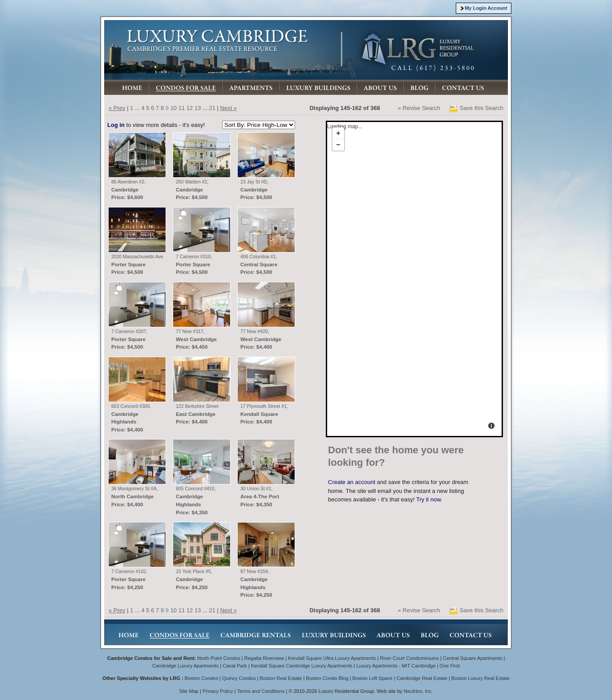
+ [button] (338, 133)
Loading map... (344, 135)
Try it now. (429, 499)
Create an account (352, 482)
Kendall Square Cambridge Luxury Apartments (302, 666)
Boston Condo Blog (327, 678)
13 (198, 108)
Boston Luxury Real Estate (480, 678)
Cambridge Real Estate (422, 678)
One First (450, 666)
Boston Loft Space (373, 678)
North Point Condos (219, 658)
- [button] (338, 145)
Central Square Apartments (472, 658)
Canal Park (235, 666)
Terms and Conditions (261, 691)
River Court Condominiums (409, 658)
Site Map (189, 691)
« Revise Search (419, 108)
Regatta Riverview (264, 658)
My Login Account (486, 8)
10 (174, 108)
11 (182, 108)
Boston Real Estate (281, 678)
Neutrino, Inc (418, 691)
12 (190, 108)
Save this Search (482, 108)
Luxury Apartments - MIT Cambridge (396, 666)
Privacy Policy (218, 691)
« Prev (117, 108)
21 (212, 108)
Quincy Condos (239, 678)
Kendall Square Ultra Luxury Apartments (332, 658)
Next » (229, 108)
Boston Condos (202, 678)
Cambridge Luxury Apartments (185, 666)
